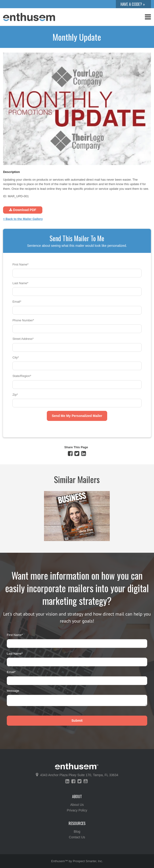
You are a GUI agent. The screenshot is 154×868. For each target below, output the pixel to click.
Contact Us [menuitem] (77, 837)
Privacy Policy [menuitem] (77, 810)
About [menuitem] (77, 796)
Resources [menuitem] (77, 823)
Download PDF (23, 210)
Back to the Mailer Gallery (23, 219)
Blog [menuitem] (77, 832)
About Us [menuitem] (77, 805)
